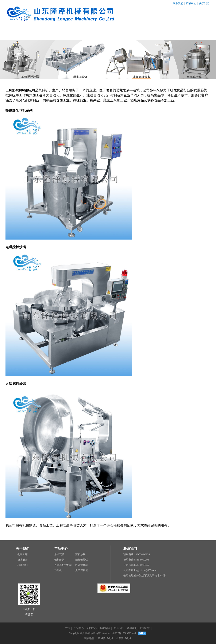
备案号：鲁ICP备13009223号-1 (119, 633)
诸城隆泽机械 (106, 638)
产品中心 (191, 3)
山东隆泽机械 (124, 638)
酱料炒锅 (80, 554)
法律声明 (167, 34)
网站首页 (20, 34)
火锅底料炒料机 (63, 565)
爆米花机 (59, 554)
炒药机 (58, 570)
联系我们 (178, 3)
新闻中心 (79, 34)
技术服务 (23, 560)
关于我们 (204, 3)
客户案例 (108, 34)
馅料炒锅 (59, 560)
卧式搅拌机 (82, 565)
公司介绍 (23, 554)
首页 (68, 628)
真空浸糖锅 (82, 570)
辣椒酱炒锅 (82, 560)
